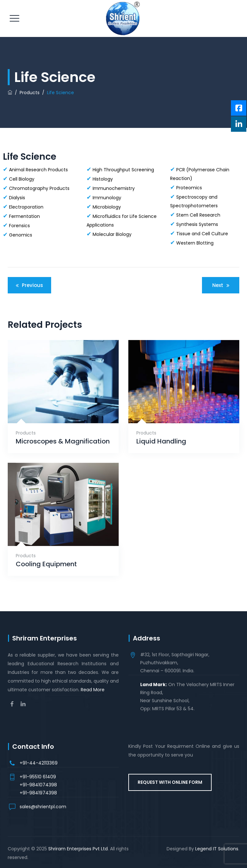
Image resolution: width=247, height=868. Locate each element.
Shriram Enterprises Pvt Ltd (78, 849)
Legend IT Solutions (217, 849)
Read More (93, 690)
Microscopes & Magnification (63, 441)
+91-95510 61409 (38, 777)
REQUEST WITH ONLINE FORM (170, 782)
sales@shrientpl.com (43, 807)
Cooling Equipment (46, 564)
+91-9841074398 (38, 785)
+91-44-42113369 (39, 763)
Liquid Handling (161, 441)
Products (26, 433)
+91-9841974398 (38, 793)
